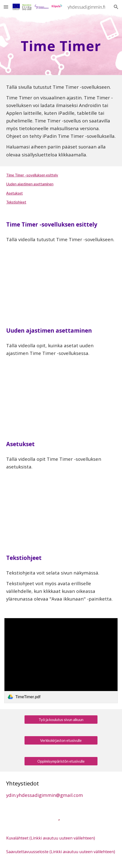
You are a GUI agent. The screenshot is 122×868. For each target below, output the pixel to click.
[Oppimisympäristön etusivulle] (61, 761)
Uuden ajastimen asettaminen (30, 184)
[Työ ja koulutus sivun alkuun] (61, 720)
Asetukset (14, 193)
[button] (6, 7)
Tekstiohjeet (16, 202)
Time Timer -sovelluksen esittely (32, 175)
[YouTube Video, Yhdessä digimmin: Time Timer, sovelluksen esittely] (61, 285)
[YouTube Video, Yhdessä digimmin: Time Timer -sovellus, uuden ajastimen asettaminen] (61, 399)
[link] (61, 661)
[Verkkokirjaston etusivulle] (61, 740)
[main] (61, 44)
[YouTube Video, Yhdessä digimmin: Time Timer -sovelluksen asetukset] (61, 512)
